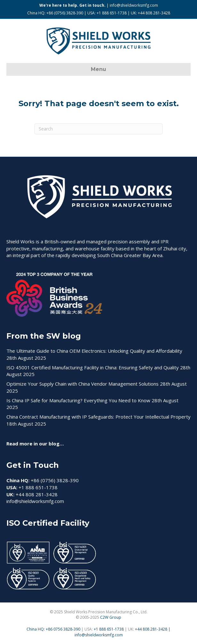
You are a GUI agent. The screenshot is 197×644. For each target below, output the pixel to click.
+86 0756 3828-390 (63, 629)
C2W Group (111, 617)
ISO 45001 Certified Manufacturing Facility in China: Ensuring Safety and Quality (93, 367)
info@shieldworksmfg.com (134, 5)
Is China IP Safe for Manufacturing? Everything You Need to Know (78, 400)
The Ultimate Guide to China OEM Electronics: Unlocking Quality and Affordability (94, 351)
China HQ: (36, 629)
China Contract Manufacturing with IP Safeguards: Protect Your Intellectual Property (98, 417)
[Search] (98, 129)
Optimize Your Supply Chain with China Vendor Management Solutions (83, 384)
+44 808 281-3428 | (153, 629)
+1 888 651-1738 (109, 629)
